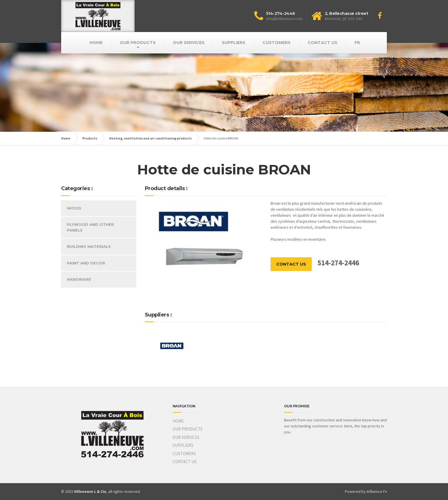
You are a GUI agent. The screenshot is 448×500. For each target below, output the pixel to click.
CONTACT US (323, 43)
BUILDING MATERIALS (89, 246)
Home (66, 138)
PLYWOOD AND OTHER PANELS (90, 227)
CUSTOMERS (277, 43)
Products (90, 138)
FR (357, 43)
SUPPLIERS (234, 43)
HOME (96, 43)
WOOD (74, 208)
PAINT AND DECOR (86, 263)
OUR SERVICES (189, 43)
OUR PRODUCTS (138, 43)
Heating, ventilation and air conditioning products (150, 138)
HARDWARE (79, 279)
